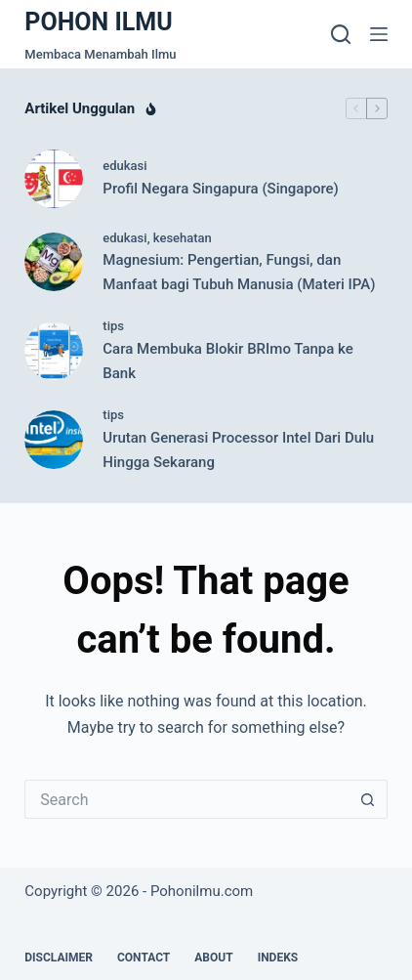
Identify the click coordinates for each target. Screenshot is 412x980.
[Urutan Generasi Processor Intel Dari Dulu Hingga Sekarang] (54, 440)
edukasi (124, 166)
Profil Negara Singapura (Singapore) (221, 189)
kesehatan (183, 238)
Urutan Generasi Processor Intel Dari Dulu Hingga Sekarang (238, 450)
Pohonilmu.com (202, 891)
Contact (144, 958)
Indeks (278, 958)
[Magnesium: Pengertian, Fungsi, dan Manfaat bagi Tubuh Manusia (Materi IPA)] (54, 262)
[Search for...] (186, 799)
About (213, 958)
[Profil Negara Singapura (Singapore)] (54, 179)
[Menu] (379, 34)
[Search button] (368, 799)
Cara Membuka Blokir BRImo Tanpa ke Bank (228, 361)
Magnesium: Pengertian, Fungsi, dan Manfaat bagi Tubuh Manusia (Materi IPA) (239, 272)
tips (113, 326)
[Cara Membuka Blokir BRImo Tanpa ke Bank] (54, 351)
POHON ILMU (98, 22)
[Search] (341, 34)
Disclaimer (59, 958)
